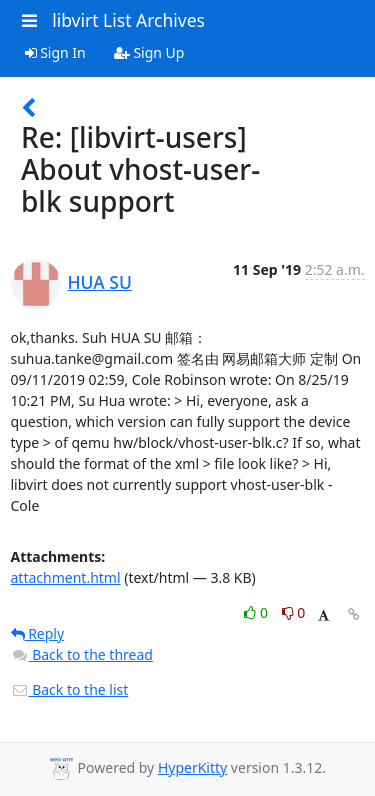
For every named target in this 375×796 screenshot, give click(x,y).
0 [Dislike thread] (294, 612)
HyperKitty (192, 767)
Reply (38, 633)
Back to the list (70, 689)
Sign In (55, 52)
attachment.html (66, 577)
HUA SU (100, 282)
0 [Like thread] (257, 612)
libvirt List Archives (128, 20)
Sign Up (149, 52)
